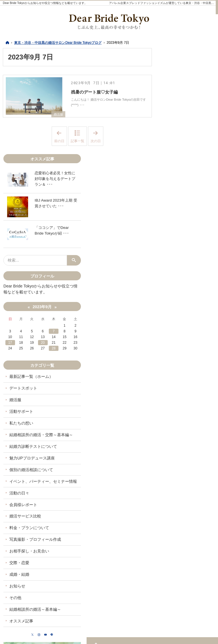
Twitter (171, 587)
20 (188, 268)
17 (165, 268)
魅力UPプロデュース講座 (189, 393)
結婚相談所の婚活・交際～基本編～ (188, 362)
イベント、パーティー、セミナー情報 (188, 419)
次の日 (97, 141)
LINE (205, 587)
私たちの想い (178, 348)
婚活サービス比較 (182, 456)
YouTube (194, 587)
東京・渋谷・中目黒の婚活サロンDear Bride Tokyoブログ (150, 636)
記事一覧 (77, 145)
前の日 (61, 141)
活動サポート (178, 336)
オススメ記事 (178, 571)
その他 (172, 542)
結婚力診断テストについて (188, 379)
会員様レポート (180, 444)
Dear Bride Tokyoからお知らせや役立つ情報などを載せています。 (45, 3)
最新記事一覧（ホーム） (188, 301)
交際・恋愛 (176, 508)
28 (196, 273)
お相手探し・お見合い (186, 496)
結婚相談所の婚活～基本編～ (188, 557)
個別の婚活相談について (188, 405)
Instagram (182, 587)
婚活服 (58, 119)
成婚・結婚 (176, 519)
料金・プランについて (186, 468)
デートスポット (180, 313)
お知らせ (174, 531)
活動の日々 (176, 433)
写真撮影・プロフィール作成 (188, 482)
